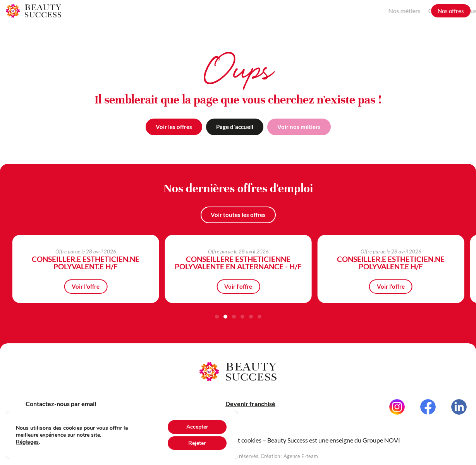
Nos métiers (351, 11)
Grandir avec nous (399, 11)
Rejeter (197, 443)
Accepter (198, 427)
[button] (217, 317)
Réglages (28, 442)
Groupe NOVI (381, 447)
